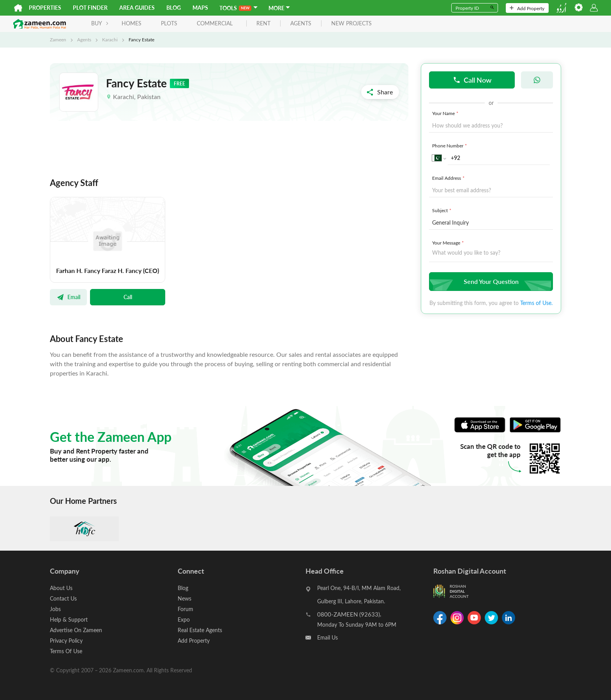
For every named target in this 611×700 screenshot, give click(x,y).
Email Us (328, 637)
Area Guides (137, 8)
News (185, 598)
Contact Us (63, 598)
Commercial (215, 23)
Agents (84, 39)
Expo (184, 619)
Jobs (55, 609)
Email (68, 297)
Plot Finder (90, 8)
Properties (45, 8)
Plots (169, 23)
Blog (174, 8)
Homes (132, 23)
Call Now (472, 80)
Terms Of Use (66, 651)
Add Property (527, 8)
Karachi (110, 39)
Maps (200, 8)
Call (128, 297)
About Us (61, 588)
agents (301, 24)
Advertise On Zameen (76, 630)
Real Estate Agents (200, 630)
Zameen (58, 39)
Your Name (446, 113)
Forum (185, 609)
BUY (100, 23)
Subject (442, 210)
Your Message (449, 243)
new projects (351, 24)
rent (263, 24)
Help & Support (69, 619)
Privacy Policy (66, 641)
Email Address (449, 178)
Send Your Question (490, 281)
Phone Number (450, 145)
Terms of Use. (536, 303)
